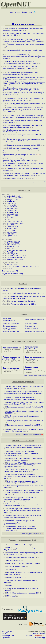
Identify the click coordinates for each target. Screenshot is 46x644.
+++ (19, 12)
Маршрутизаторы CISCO (12, 323)
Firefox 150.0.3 (12, 227)
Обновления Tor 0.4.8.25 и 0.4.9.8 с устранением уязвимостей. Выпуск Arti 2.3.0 (23, 100)
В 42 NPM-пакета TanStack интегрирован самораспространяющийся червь (20, 73)
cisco (29, 371)
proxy (19, 370)
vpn (10, 352)
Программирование (10, 326)
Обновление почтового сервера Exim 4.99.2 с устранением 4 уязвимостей (22, 516)
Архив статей (42, 376)
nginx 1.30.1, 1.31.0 (14, 221)
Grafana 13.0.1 (12, 203)
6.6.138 (16, 266)
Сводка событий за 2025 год (12, 274)
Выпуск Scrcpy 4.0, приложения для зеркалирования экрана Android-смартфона (20, 62)
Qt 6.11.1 (10, 219)
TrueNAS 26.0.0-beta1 (15, 259)
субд (10, 363)
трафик (8, 350)
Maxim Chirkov (39, 634)
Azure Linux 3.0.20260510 (16, 250)
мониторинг (16, 350)
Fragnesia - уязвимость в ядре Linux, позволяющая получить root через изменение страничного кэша (24, 45)
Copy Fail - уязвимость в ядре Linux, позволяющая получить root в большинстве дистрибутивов (20, 522)
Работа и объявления (11, 332)
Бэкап (9, 585)
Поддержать (40, 636)
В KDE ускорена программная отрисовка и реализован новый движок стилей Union (21, 149)
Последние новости (23, 24)
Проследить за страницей (8, 637)
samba (14, 370)
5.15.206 (29, 266)
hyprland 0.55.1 (12, 209)
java (19, 361)
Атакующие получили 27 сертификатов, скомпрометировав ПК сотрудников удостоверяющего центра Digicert (20, 499)
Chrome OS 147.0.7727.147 (17, 256)
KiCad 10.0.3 (12, 205)
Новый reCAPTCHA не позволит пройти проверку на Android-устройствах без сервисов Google (24, 117)
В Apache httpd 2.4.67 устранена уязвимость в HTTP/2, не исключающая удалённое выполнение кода (23, 510)
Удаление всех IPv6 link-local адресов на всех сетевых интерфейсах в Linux (24, 297)
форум (25, 12)
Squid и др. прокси (9, 329)
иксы (39, 352)
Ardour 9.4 (11, 201)
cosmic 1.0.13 (12, 232)
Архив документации (30, 376)
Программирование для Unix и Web (11, 358)
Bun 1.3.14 (11, 230)
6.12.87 (10, 266)
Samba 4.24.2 (12, 229)
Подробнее (31, 534)
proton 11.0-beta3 (13, 196)
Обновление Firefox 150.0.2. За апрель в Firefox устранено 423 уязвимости (23, 165)
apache (8, 370)
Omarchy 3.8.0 (12, 254)
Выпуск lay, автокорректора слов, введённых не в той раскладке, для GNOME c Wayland (24, 140)
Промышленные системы (34, 332)
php (6, 363)
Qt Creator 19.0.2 (13, 216)
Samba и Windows (31, 329)
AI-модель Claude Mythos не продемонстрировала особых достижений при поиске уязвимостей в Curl (24, 83)
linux (33, 371)
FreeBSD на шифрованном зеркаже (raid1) (23, 593)
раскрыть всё (35, 182)
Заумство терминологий (16, 567)
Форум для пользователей (34, 320)
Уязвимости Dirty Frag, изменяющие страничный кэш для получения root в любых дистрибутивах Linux (24, 492)
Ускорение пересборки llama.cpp (23, 301)
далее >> (43, 182)
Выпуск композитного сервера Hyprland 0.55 (24, 145)
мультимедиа (31, 352)
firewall (30, 361)
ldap (6, 352)
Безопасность (30, 326)
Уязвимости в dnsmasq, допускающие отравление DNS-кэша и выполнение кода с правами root (24, 78)
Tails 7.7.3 (11, 248)
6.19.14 (10, 268)
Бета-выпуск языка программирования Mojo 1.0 (25, 135)
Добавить (30, 636)
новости (13, 12)
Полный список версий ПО (32, 434)
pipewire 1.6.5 (12, 210)
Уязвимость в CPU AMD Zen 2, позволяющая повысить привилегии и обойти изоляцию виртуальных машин (24, 57)
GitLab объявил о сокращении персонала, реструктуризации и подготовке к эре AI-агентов (21, 89)
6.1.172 (22, 266)
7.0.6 (9, 265)
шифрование (31, 363)
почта (9, 372)
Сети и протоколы (11, 368)
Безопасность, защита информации (34, 358)
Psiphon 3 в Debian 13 (15, 577)
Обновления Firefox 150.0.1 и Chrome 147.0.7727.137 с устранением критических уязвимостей (20, 529)
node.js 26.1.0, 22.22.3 (15, 198)
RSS (18, 434)
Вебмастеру (40, 638)
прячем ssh (11, 570)
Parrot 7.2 (11, 252)
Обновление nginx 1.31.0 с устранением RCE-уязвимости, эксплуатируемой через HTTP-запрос (22, 40)
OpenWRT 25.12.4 (14, 243)
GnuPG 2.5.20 (12, 207)
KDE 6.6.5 (11, 234)
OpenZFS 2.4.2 (12, 236)
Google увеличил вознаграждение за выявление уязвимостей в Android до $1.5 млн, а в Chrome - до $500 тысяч (23, 110)
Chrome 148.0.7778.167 (16, 223)
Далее (40, 534)
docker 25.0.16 (12, 214)
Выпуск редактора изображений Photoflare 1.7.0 (25, 104)
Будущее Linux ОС (14, 560)
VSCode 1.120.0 (13, 212)
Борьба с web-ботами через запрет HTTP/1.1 (28, 293)
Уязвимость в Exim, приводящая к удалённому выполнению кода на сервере (23, 51)
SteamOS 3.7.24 (13, 247)
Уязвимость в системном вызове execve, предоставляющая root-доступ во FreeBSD (20, 154)
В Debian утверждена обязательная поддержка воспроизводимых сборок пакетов (23, 126)
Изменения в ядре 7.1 (10, 271)
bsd (37, 371)
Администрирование (12, 348)
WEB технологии (31, 323)
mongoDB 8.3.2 (13, 200)
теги (30, 12)
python (14, 361)
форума (28, 540)
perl (9, 361)
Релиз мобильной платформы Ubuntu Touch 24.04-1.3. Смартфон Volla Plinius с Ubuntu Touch (24, 174)
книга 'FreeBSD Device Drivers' (18, 545)
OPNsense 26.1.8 (13, 241)
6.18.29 (14, 265)
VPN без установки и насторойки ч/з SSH (23, 563)
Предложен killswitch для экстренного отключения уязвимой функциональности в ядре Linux (24, 160)
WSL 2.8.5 (11, 218)
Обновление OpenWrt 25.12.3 (18, 178)
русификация (32, 351)
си (6, 361)
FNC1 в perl (11, 596)
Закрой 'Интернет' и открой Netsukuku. (21, 557)
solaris (42, 371)
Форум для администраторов (8, 320)
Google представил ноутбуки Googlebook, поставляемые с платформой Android (21, 67)
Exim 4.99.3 (11, 225)
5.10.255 (36, 266)
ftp (5, 372)
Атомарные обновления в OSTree (24, 304)
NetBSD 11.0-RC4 (13, 245)
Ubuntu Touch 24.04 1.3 (16, 257)
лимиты (36, 361)
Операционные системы (31, 368)
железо (29, 373)
